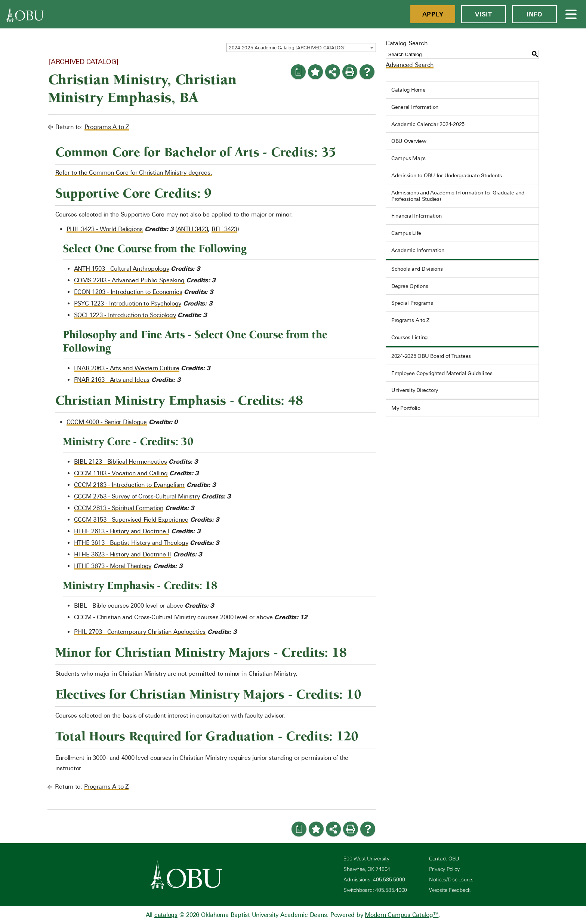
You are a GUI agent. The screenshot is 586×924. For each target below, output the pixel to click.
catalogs (166, 915)
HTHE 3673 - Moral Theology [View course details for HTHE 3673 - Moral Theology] (113, 566)
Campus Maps (408, 158)
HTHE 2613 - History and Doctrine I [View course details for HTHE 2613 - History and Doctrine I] (122, 531)
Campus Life (406, 233)
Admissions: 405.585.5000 (374, 880)
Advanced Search (410, 65)
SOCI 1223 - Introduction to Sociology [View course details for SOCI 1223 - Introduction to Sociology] (125, 315)
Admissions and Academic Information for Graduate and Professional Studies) (458, 196)
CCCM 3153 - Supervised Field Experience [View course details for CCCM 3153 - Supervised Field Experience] (131, 520)
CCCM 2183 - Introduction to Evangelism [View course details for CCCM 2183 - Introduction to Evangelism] (129, 485)
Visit (484, 14)
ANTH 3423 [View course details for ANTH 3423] (193, 229)
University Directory (415, 390)
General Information (415, 107)
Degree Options (410, 286)
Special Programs (412, 303)
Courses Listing (409, 337)
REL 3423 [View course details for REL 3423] (224, 229)
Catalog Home (408, 90)
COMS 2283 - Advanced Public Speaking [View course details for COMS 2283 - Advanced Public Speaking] (129, 280)
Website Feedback (450, 890)
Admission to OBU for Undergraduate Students (447, 175)
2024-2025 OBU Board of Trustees (431, 356)
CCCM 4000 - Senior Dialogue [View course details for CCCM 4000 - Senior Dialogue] (107, 422)
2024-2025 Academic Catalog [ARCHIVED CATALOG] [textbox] (287, 48)
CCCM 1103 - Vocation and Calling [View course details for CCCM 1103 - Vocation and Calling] (121, 473)
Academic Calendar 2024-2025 (428, 124)
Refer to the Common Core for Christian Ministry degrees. (134, 173)
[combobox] (301, 47)
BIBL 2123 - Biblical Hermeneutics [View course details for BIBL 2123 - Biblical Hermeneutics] (121, 462)
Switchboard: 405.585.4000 (375, 890)
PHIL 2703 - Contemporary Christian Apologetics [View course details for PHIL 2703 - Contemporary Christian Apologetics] (140, 632)
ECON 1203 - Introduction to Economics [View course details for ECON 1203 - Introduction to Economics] (128, 292)
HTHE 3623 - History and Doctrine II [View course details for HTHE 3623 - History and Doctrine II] (123, 554)
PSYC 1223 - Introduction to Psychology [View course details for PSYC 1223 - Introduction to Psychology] (128, 303)
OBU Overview (409, 141)
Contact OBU (444, 859)
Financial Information (417, 216)
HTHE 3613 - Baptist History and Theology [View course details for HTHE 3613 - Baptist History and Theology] (131, 543)
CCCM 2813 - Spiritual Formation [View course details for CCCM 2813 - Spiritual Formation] (119, 508)
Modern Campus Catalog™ (402, 915)
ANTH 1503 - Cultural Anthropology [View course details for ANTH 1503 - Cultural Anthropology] (122, 269)
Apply (433, 14)
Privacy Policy (444, 869)
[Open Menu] (571, 14)
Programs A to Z (107, 127)
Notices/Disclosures (451, 880)
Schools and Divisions (417, 269)
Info (534, 14)
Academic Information (418, 250)
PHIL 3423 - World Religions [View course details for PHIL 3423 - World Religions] (105, 229)
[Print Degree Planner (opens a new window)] (298, 72)
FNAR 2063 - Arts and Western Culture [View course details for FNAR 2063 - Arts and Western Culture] (127, 368)
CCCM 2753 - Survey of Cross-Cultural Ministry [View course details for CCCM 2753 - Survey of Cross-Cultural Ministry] (137, 496)
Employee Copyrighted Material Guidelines (442, 373)
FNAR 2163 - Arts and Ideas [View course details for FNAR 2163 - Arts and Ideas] (112, 380)
